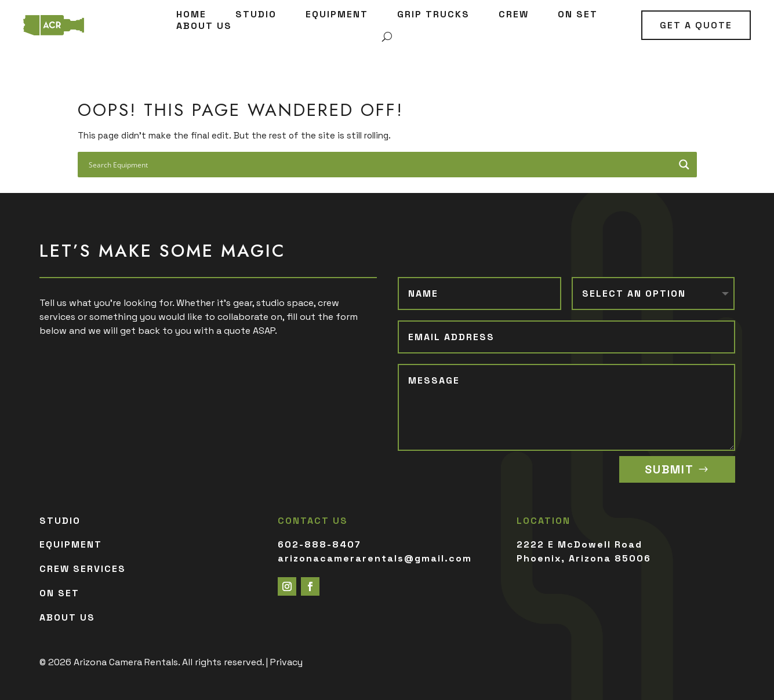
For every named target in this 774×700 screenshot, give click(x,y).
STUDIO (256, 14)
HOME (191, 14)
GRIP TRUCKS (433, 14)
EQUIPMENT (337, 14)
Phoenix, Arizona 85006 (584, 558)
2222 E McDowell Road (579, 544)
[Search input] (380, 167)
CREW (514, 14)
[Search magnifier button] (684, 167)
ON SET (578, 14)
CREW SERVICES (83, 569)
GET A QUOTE (696, 25)
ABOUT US (204, 26)
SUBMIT (669, 469)
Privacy (286, 662)
